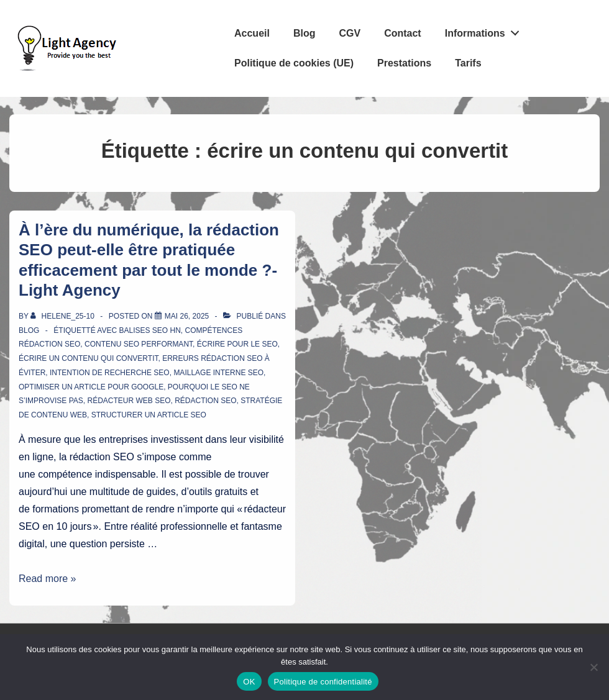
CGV (350, 33)
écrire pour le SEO (237, 344)
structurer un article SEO (149, 415)
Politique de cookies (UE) (294, 63)
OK (249, 682)
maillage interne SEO (218, 373)
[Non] (593, 667)
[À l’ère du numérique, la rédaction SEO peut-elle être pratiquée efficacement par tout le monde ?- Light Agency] (187, 316)
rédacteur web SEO (129, 401)
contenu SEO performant (139, 344)
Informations (486, 30)
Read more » (48, 579)
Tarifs (468, 63)
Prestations (404, 63)
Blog (304, 33)
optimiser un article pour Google (91, 387)
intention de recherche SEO (110, 373)
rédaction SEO (205, 401)
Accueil (252, 33)
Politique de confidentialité (323, 682)
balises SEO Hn (149, 330)
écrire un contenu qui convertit (88, 358)
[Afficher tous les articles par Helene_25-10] (63, 316)
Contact (403, 33)
